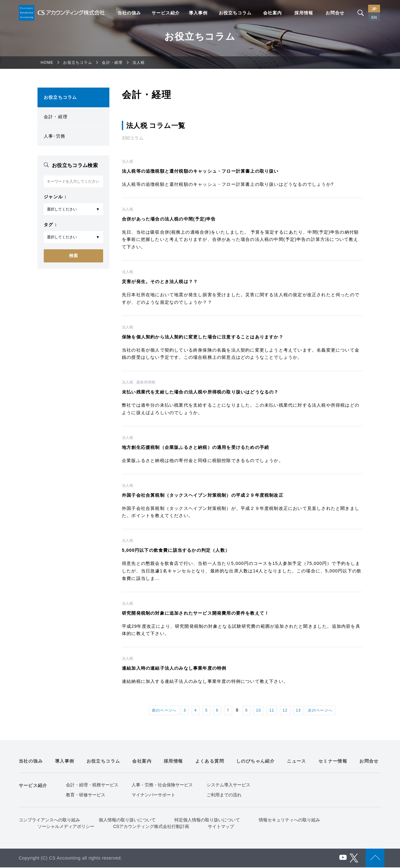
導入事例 (198, 13)
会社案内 (272, 13)
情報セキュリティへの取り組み (289, 820)
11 (274, 711)
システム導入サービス (228, 785)
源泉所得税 (146, 382)
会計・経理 (112, 63)
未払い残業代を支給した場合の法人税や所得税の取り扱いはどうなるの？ (200, 392)
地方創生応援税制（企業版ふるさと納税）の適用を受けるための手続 (195, 447)
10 (260, 711)
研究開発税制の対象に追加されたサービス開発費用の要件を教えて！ (195, 613)
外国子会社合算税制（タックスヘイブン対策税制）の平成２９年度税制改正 (203, 495)
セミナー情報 (333, 762)
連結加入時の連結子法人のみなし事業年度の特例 (174, 668)
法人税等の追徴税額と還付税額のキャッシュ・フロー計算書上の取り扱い (200, 171)
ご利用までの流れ (224, 795)
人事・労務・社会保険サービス (162, 785)
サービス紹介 (166, 13)
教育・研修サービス (86, 795)
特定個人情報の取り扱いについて (207, 820)
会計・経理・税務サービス (92, 785)
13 (302, 711)
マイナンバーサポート (153, 795)
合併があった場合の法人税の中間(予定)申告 (169, 219)
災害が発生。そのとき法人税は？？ (160, 282)
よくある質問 (210, 762)
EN (374, 17)
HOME (47, 63)
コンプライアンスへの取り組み (49, 820)
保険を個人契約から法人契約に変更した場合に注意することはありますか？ (203, 337)
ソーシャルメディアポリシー (66, 827)
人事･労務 (55, 136)
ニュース (297, 762)
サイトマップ (221, 827)
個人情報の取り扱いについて (127, 820)
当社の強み (129, 13)
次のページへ (324, 711)
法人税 (127, 161)
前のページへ (160, 711)
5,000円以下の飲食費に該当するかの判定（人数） (176, 550)
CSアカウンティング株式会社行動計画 (151, 827)
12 (287, 711)
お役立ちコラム (235, 13)
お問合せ (335, 13)
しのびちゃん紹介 (255, 762)
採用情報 (304, 13)
